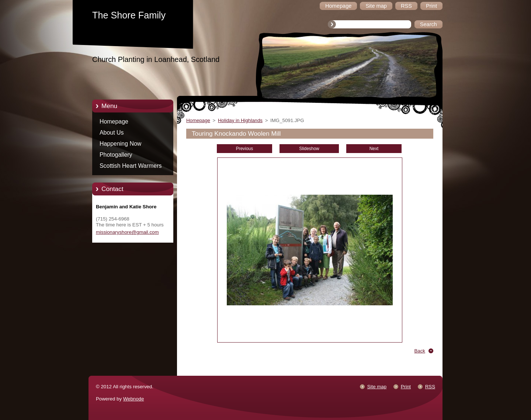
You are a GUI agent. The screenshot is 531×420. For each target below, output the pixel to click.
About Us (112, 133)
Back (420, 351)
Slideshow (309, 149)
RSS (430, 387)
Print (406, 387)
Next (374, 149)
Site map (377, 387)
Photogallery (116, 155)
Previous (244, 149)
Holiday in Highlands (240, 120)
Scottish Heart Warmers (131, 166)
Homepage (114, 122)
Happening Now (120, 144)
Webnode (134, 399)
